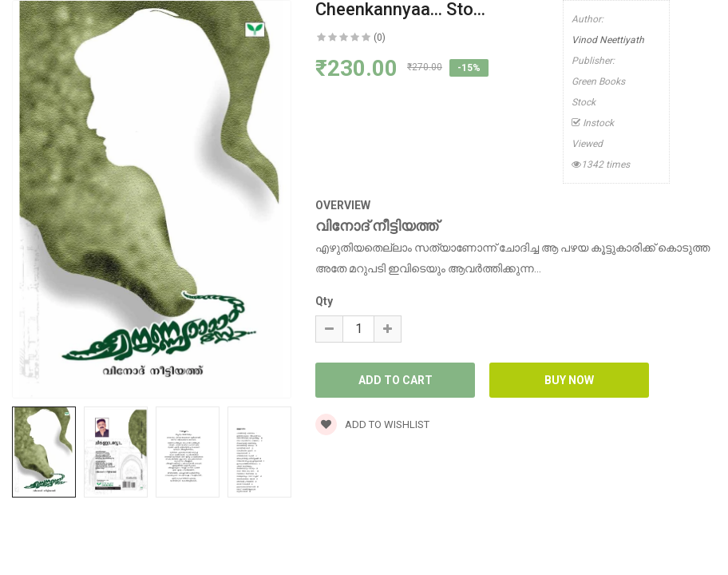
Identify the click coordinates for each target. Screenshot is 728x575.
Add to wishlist (372, 424)
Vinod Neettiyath (608, 40)
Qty (324, 301)
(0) (380, 38)
